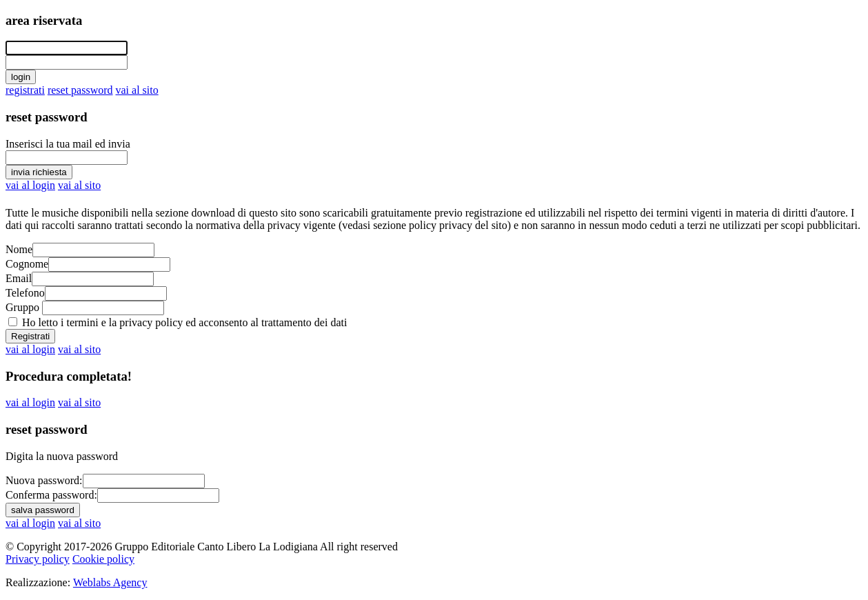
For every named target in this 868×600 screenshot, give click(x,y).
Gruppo (22, 307)
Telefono (25, 293)
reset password (80, 90)
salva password (43, 510)
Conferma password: (51, 495)
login (21, 77)
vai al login (30, 185)
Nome (19, 249)
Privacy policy (38, 559)
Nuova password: (44, 480)
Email (19, 278)
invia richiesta (39, 172)
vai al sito (137, 90)
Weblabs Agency (110, 582)
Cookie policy (103, 559)
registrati (25, 90)
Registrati (30, 336)
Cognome (27, 264)
